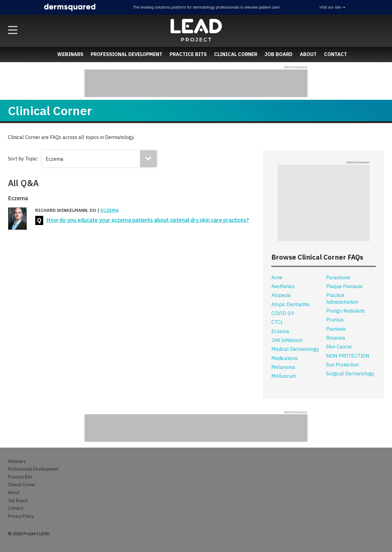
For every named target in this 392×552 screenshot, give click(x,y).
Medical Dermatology (295, 349)
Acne (277, 277)
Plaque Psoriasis (344, 286)
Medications (285, 358)
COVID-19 (283, 313)
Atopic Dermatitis (290, 304)
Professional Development (126, 54)
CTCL (277, 322)
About (308, 54)
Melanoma (283, 367)
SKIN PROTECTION (348, 356)
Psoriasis (336, 329)
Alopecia (281, 295)
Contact (335, 54)
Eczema (110, 210)
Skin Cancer (339, 347)
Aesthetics (283, 286)
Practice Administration (342, 298)
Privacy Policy (21, 516)
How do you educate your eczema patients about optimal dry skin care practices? (148, 220)
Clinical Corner (236, 54)
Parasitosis (338, 277)
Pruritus (335, 320)
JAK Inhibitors (287, 340)
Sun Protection (342, 365)
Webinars (70, 54)
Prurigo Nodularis (345, 311)
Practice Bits (188, 54)
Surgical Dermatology (350, 374)
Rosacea (336, 338)
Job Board (279, 54)
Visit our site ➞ (332, 7)
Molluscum (284, 376)
